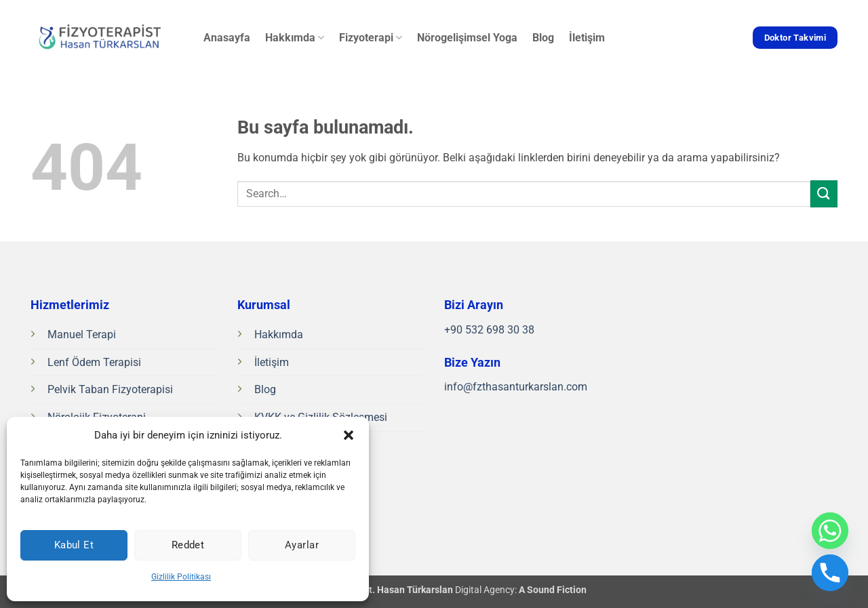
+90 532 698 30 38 (489, 330)
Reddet (188, 545)
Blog (543, 38)
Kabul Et (74, 545)
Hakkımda (295, 38)
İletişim (587, 38)
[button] (349, 435)
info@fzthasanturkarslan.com (516, 387)
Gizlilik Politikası (181, 577)
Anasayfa (227, 38)
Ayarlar (302, 545)
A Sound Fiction (552, 590)
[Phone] (830, 573)
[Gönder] (824, 194)
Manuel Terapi (82, 335)
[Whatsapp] (830, 531)
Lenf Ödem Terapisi (94, 362)
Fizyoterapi (371, 38)
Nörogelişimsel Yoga (467, 38)
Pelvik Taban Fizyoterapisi (110, 389)
